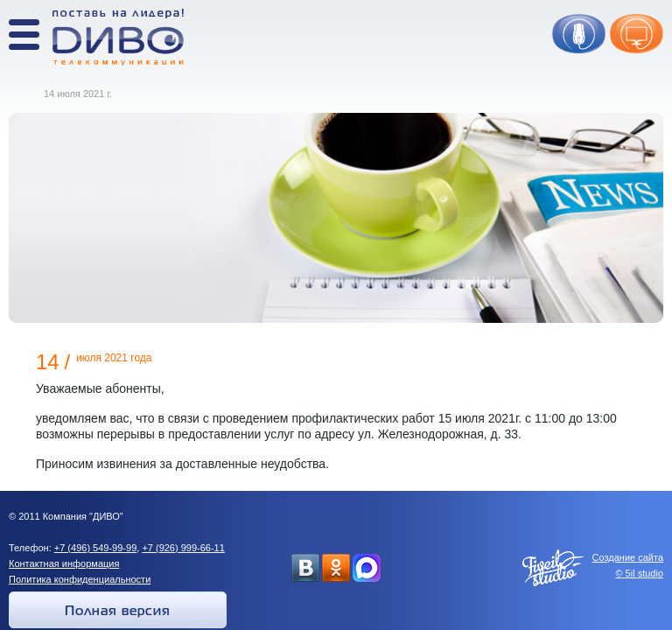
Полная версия (118, 612)
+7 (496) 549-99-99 (95, 548)
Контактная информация (64, 563)
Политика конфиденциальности (80, 579)
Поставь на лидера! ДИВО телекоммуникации (118, 37)
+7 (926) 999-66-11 (183, 548)
